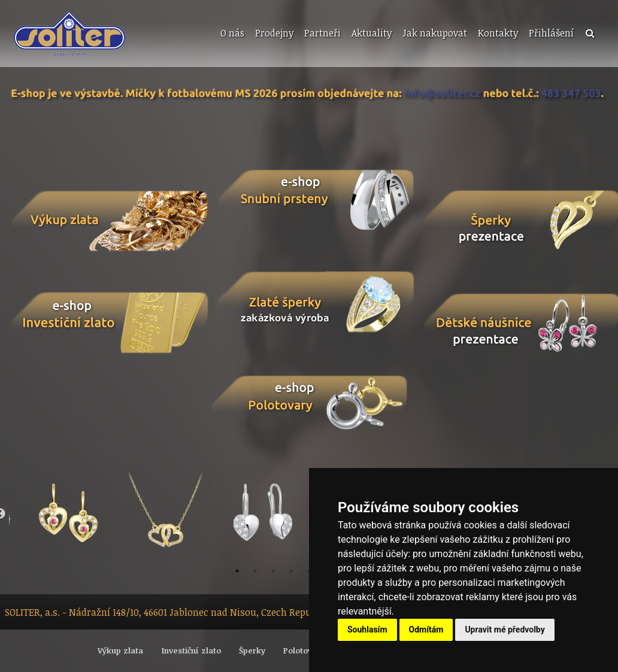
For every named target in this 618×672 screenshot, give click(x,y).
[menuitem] (231, 34)
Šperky (252, 650)
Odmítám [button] (426, 630)
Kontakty (498, 33)
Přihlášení (551, 33)
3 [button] (273, 571)
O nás (232, 33)
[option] (69, 514)
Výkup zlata (120, 650)
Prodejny (274, 33)
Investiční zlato (191, 650)
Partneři (322, 33)
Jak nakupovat (435, 33)
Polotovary (304, 650)
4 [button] (291, 571)
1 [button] (237, 571)
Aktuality (372, 33)
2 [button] (255, 571)
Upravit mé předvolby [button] (505, 630)
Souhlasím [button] (367, 630)
